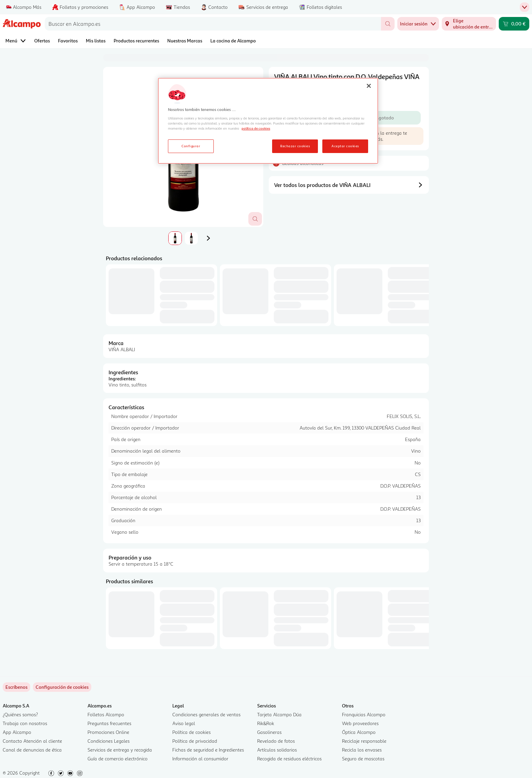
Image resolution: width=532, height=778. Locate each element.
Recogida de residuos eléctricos (289, 758)
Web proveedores (360, 723)
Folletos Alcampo (106, 714)
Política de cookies (192, 732)
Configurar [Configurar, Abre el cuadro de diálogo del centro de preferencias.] (191, 146)
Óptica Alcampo (359, 732)
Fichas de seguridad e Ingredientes (208, 750)
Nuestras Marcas (185, 41)
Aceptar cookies (345, 146)
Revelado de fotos (276, 741)
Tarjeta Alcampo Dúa (279, 714)
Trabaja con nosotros (25, 723)
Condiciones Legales (109, 741)
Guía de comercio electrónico (118, 758)
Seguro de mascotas (363, 758)
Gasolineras (269, 732)
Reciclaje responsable (364, 741)
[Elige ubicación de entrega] (469, 24)
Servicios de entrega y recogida (120, 750)
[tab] (175, 238)
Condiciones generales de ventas (206, 714)
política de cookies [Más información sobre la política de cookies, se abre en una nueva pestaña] (256, 128)
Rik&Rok (266, 723)
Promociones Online (108, 732)
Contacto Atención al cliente (32, 741)
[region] (268, 121)
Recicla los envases (362, 750)
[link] (62, 687)
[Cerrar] (369, 86)
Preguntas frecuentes (109, 723)
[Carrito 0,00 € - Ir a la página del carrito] (514, 24)
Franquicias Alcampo (364, 714)
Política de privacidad (195, 741)
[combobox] (213, 24)
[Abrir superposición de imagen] (255, 219)
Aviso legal (184, 723)
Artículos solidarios (277, 750)
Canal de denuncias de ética (32, 750)
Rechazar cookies (295, 146)
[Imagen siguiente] (208, 238)
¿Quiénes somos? (20, 714)
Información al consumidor (200, 758)
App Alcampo (17, 732)
